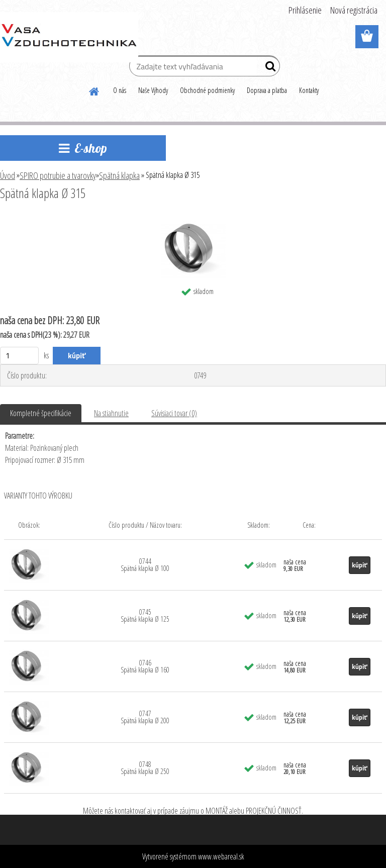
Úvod (8, 175)
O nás (120, 90)
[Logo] (69, 37)
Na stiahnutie (111, 413)
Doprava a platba (267, 90)
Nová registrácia (354, 10)
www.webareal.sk (221, 856)
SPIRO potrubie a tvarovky (58, 175)
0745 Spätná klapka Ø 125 (145, 615)
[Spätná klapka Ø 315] (193, 221)
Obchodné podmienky (207, 90)
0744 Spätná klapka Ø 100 (145, 565)
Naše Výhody (153, 90)
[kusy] (19, 356)
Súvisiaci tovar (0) (174, 413)
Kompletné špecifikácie (41, 413)
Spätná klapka (119, 175)
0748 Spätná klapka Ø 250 (145, 768)
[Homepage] (94, 90)
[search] (268, 68)
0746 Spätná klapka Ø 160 (145, 666)
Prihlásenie (305, 10)
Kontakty (309, 90)
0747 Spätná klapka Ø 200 (145, 717)
